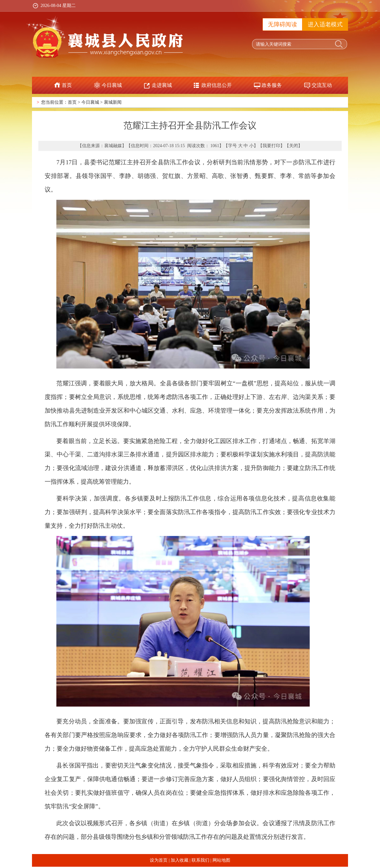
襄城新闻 (113, 102)
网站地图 (221, 860)
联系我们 (200, 860)
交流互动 (322, 85)
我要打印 (271, 146)
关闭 (294, 146)
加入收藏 (180, 860)
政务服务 (272, 85)
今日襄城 (112, 85)
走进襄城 (162, 85)
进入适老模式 (325, 24)
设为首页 (159, 860)
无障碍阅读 (282, 24)
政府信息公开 (217, 85)
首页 (67, 85)
